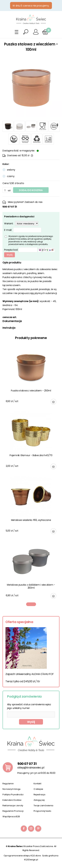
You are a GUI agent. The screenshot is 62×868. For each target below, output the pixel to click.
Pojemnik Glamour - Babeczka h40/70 (31, 455)
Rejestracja (39, 795)
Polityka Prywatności (13, 795)
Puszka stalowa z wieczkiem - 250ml (31, 391)
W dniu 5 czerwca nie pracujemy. (31, 6)
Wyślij (31, 722)
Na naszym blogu (11, 789)
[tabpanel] (31, 473)
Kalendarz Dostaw (12, 800)
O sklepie (38, 789)
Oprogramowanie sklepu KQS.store (22, 856)
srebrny (11, 170)
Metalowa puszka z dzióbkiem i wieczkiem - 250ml (31, 586)
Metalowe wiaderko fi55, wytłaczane (31, 520)
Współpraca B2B (11, 816)
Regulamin (8, 784)
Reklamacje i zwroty (13, 806)
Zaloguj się (39, 800)
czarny (11, 176)
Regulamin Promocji (13, 811)
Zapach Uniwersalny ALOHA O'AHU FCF (30, 674)
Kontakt (37, 784)
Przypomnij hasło (42, 811)
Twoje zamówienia (43, 806)
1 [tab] (31, 604)
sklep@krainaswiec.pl (31, 768)
